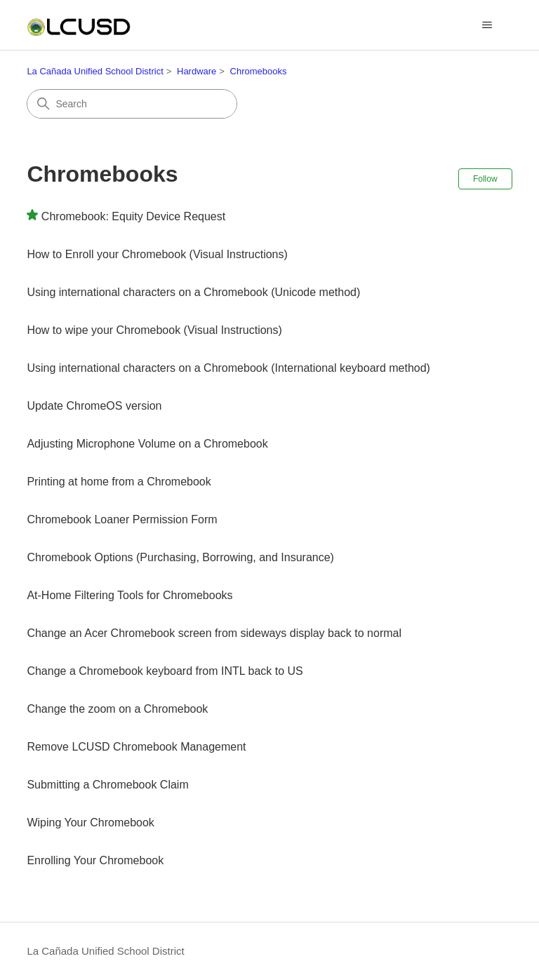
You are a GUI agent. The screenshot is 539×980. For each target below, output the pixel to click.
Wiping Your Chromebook (90, 823)
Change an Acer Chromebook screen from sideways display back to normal (214, 633)
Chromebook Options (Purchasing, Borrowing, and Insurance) (180, 557)
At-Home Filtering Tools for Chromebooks (129, 595)
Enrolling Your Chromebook (95, 860)
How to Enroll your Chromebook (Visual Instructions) (157, 254)
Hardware (197, 71)
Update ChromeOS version (94, 406)
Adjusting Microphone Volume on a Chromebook (147, 444)
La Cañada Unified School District (95, 71)
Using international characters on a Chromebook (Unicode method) (193, 292)
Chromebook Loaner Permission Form (122, 519)
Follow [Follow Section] (485, 179)
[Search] (132, 104)
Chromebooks (259, 71)
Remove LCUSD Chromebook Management (136, 747)
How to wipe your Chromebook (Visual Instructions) (154, 330)
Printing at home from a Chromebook (119, 482)
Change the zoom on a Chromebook (117, 709)
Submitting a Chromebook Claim (107, 785)
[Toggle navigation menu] (487, 25)
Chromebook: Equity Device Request (133, 216)
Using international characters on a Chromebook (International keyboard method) (228, 368)
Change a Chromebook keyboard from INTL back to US (165, 671)
